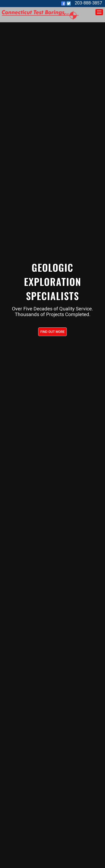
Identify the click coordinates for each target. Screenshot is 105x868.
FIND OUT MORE (52, 332)
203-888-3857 (88, 3)
